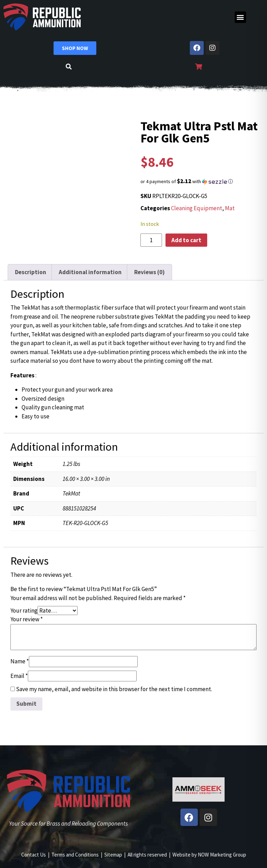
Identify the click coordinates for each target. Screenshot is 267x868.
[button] (240, 17)
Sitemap (113, 855)
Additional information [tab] (90, 272)
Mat (230, 208)
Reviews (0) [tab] (149, 272)
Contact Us (34, 855)
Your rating (24, 611)
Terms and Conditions (75, 855)
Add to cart (186, 240)
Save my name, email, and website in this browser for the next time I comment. (114, 689)
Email (19, 676)
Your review (27, 619)
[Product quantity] (151, 240)
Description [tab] (31, 272)
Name (20, 661)
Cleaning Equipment (197, 208)
